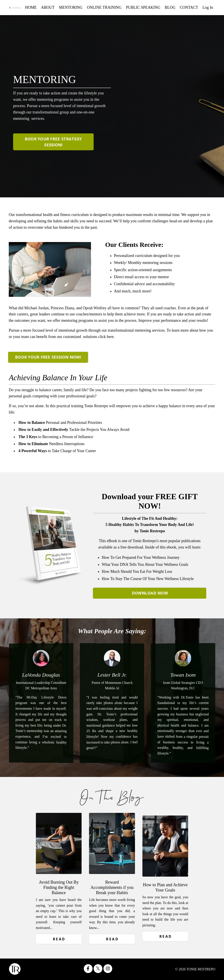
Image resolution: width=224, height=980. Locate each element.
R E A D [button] (59, 939)
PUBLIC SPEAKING (143, 7)
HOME (31, 7)
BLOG (170, 7)
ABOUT (48, 7)
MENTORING (71, 7)
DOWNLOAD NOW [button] (150, 593)
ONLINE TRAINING (104, 7)
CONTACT (189, 7)
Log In (208, 7)
